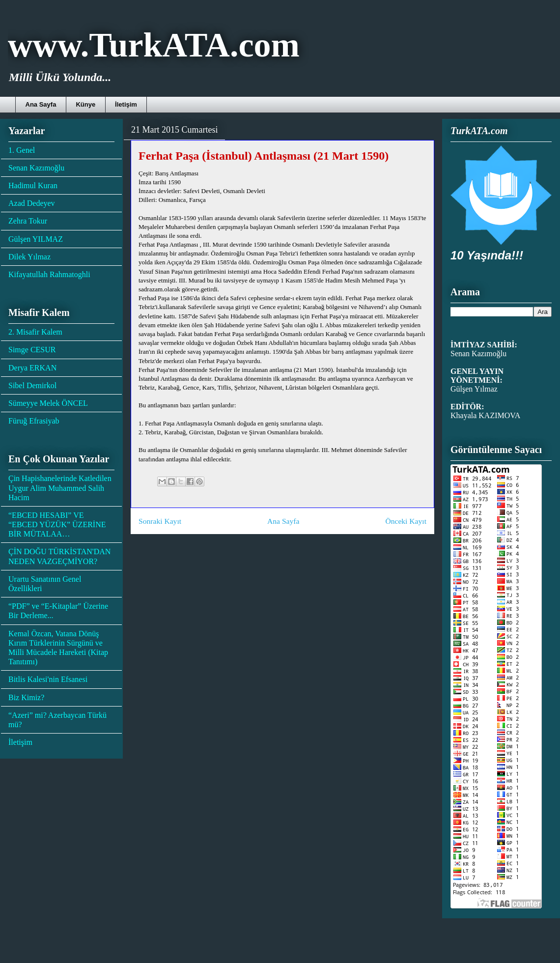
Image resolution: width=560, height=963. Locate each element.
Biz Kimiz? (26, 697)
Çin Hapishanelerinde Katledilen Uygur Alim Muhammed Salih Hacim (60, 488)
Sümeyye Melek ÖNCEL (48, 403)
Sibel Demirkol (32, 385)
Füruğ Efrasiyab (34, 421)
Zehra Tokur (28, 221)
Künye (85, 104)
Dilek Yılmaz (29, 257)
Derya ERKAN (32, 368)
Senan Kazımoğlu (36, 168)
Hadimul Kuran (33, 185)
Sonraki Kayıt (160, 521)
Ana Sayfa (41, 104)
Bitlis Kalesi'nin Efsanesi (48, 679)
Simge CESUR (32, 350)
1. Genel (22, 150)
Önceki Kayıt (406, 521)
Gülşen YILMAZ (36, 239)
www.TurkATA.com (154, 45)
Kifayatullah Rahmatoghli (49, 274)
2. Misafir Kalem (35, 332)
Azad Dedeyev (32, 203)
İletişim (126, 104)
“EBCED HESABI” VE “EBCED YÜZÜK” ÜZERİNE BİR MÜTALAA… (57, 524)
